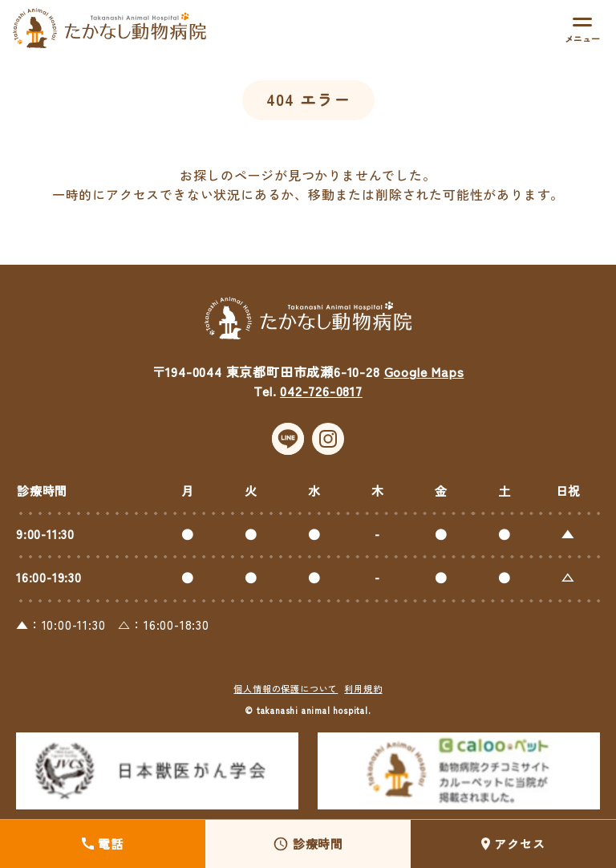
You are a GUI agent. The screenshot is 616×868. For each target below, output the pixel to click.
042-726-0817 (321, 393)
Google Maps (424, 374)
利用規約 (363, 691)
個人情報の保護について (286, 691)
